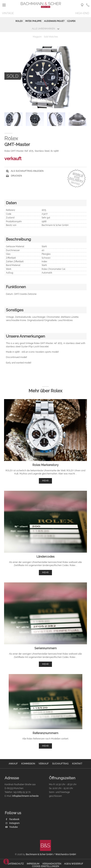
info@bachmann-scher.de (25, 796)
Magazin (37, 37)
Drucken (14, 176)
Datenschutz (16, 864)
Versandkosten (52, 864)
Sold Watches (51, 37)
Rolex (19, 21)
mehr (45, 481)
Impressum (33, 864)
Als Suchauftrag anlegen (25, 171)
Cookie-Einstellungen (45, 866)
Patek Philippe (33, 21)
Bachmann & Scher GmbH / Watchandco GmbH (51, 854)
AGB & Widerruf (74, 864)
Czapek (71, 21)
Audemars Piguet (54, 21)
